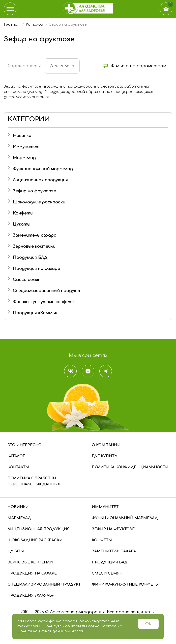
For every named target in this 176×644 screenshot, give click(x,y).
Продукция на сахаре (36, 269)
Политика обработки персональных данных (34, 481)
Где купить (105, 456)
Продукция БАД (30, 258)
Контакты (18, 467)
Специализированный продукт (46, 291)
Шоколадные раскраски (39, 202)
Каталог (16, 456)
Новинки (22, 136)
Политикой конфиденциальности (51, 631)
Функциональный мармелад (43, 169)
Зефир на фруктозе (34, 191)
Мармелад (24, 158)
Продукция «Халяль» (35, 313)
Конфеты (23, 213)
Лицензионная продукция (40, 180)
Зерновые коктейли (34, 246)
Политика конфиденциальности (130, 467)
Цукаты (22, 224)
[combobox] (62, 66)
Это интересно (25, 445)
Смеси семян (27, 280)
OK (148, 624)
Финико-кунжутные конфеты (44, 302)
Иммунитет (26, 147)
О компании (106, 445)
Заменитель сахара (35, 235)
